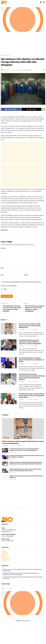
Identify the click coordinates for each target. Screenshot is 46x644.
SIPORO (4, 557)
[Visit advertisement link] (23, 19)
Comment (4, 248)
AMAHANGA (5, 555)
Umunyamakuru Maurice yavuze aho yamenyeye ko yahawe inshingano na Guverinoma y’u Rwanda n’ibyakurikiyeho (30, 342)
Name (3, 268)
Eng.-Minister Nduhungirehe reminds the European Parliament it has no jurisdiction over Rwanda (31, 360)
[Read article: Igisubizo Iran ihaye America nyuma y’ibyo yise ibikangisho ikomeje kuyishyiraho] (5, 477)
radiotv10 (7, 70)
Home (2, 55)
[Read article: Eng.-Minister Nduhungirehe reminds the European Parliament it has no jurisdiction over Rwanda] (9, 363)
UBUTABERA (29, 70)
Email (3, 275)
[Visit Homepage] (4, 2)
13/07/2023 (15, 70)
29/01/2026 (31, 330)
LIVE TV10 (4, 562)
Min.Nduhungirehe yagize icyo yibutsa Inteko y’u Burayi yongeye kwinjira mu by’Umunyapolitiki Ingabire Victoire (32, 396)
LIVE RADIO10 (5, 560)
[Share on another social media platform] (43, 109)
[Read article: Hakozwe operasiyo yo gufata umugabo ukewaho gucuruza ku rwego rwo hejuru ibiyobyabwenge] (9, 329)
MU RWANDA (8, 55)
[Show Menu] (41, 2)
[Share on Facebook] (11, 109)
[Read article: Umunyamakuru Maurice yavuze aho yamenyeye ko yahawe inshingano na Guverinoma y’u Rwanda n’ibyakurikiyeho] (9, 345)
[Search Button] (44, 2)
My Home (4, 551)
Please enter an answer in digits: (9, 286)
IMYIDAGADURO (6, 558)
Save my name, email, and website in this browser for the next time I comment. (22, 282)
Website (26, 275)
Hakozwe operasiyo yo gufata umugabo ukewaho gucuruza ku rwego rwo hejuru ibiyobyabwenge (30, 326)
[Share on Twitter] (31, 109)
